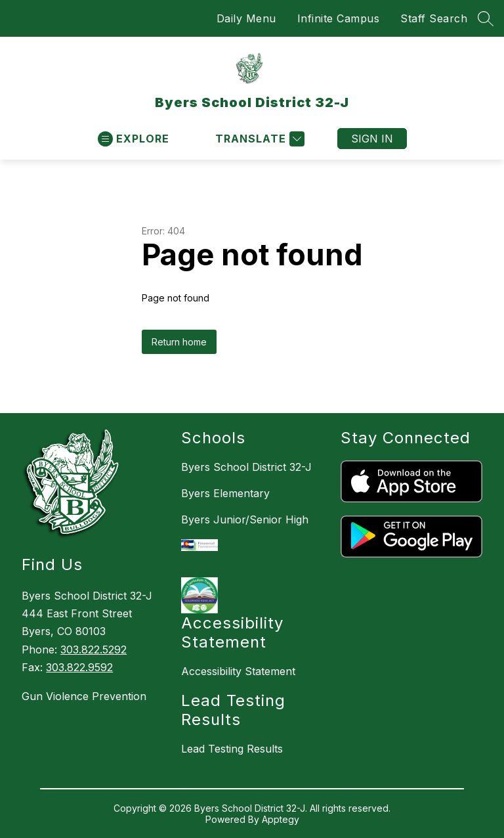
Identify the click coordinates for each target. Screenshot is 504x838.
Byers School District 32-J (246, 467)
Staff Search (434, 18)
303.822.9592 (79, 667)
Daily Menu (246, 18)
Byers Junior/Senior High (245, 519)
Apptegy (281, 819)
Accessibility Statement (238, 671)
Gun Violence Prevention (84, 696)
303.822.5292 (94, 650)
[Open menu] (134, 139)
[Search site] (486, 18)
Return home (179, 342)
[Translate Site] (258, 139)
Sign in (372, 139)
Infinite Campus (339, 18)
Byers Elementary (225, 493)
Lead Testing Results (232, 749)
